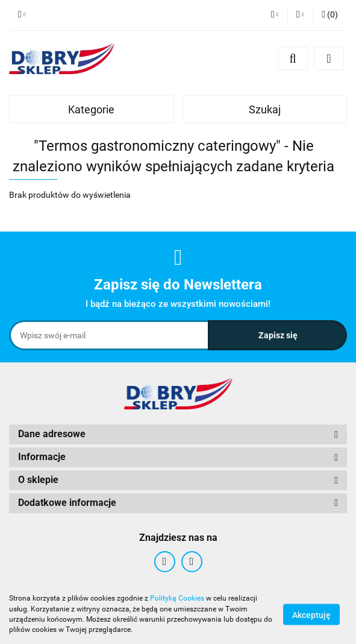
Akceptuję (311, 614)
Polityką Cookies (177, 598)
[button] (330, 15)
